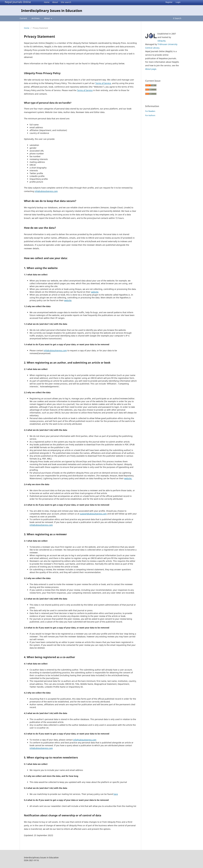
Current (23, 18)
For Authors (150, 115)
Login (178, 2)
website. (128, 478)
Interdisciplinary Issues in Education (52, 11)
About (55, 2)
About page (151, 69)
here (116, 794)
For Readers (150, 111)
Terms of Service (103, 83)
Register (169, 2)
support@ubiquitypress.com (93, 514)
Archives (36, 18)
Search (177, 18)
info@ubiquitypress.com (46, 191)
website (95, 292)
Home (47, 2)
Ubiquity (161, 41)
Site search (66, 2)
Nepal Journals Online (18, 2)
